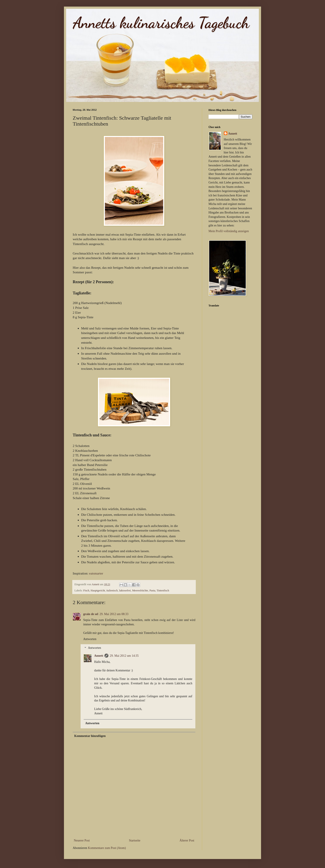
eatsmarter (96, 573)
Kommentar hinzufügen (90, 736)
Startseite (135, 840)
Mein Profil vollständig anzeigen (229, 231)
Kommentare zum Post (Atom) (107, 848)
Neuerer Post (82, 840)
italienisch (112, 591)
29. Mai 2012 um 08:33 (114, 614)
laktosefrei (125, 591)
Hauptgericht (98, 591)
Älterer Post (187, 840)
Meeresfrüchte (140, 591)
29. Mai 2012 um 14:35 (124, 656)
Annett (99, 656)
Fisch (86, 591)
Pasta (152, 591)
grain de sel (91, 614)
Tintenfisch (163, 591)
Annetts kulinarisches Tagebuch (161, 23)
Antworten (90, 639)
